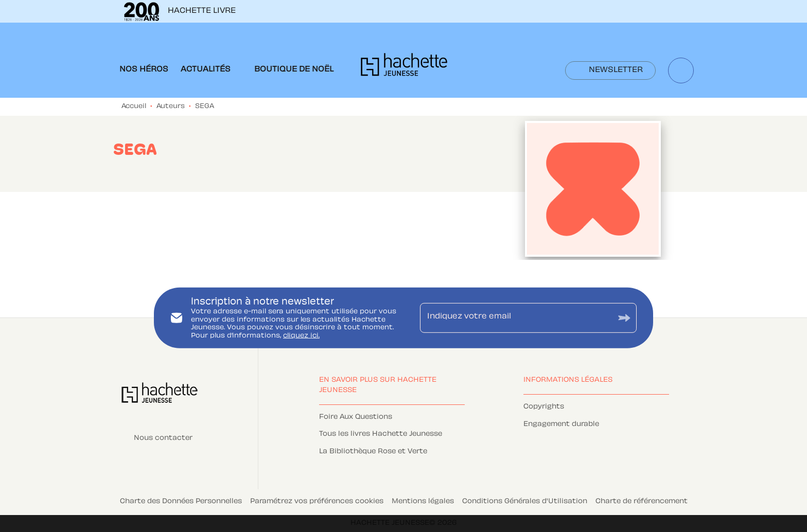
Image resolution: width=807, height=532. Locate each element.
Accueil (134, 107)
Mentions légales (423, 502)
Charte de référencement (642, 502)
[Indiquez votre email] (515, 318)
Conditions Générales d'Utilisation (525, 502)
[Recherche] (681, 70)
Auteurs (171, 107)
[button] (610, 70)
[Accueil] (404, 68)
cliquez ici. (301, 336)
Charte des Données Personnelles (181, 502)
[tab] (144, 70)
